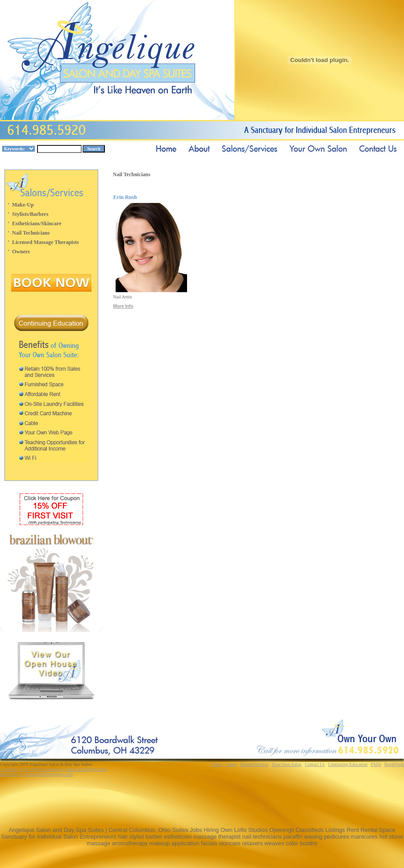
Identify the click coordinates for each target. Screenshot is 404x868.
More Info (123, 306)
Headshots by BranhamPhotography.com (37, 774)
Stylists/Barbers (30, 214)
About (231, 764)
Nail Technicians (31, 233)
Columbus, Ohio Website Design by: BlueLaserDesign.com (53, 769)
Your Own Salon (286, 764)
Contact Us (315, 764)
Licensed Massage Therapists (46, 242)
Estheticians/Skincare (37, 223)
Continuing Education (348, 764)
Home (217, 764)
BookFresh (394, 764)
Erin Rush (125, 197)
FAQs (376, 764)
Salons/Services (254, 764)
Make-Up (23, 205)
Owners (21, 252)
